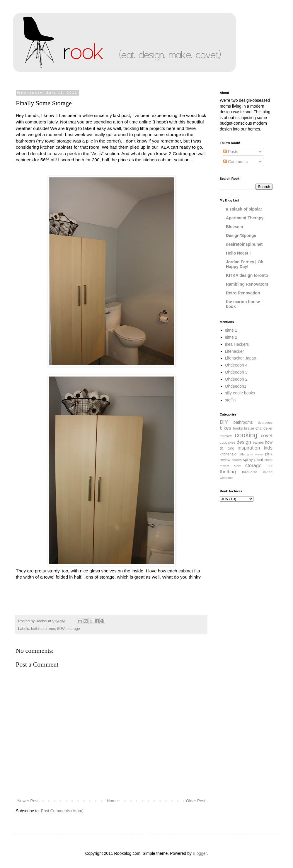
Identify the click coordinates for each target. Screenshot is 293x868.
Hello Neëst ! (238, 253)
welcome (226, 478)
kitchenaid (228, 454)
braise (249, 428)
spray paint (253, 460)
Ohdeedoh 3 (236, 372)
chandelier (264, 428)
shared (237, 460)
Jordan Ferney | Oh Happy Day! (245, 264)
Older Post (196, 801)
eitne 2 (231, 337)
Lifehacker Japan (241, 358)
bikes (225, 428)
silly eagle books (240, 393)
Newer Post (28, 801)
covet (267, 436)
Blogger (200, 853)
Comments (236, 162)
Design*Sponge (241, 235)
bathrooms (243, 422)
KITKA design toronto (247, 275)
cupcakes (228, 443)
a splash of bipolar (244, 209)
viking (268, 472)
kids (268, 448)
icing (231, 448)
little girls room (251, 454)
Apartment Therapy (245, 218)
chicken (226, 436)
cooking (246, 435)
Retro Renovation (243, 293)
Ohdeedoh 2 (236, 379)
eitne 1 (231, 330)
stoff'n (230, 400)
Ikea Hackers (237, 344)
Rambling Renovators (247, 284)
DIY (224, 422)
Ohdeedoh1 (236, 386)
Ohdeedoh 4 (236, 365)
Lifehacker (235, 351)
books (238, 428)
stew (237, 466)
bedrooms (265, 423)
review (225, 460)
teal (270, 466)
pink (269, 454)
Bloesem (234, 227)
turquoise (250, 472)
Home (112, 801)
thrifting (228, 472)
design (244, 442)
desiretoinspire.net (244, 244)
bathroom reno (43, 629)
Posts (231, 152)
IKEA (61, 629)
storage (74, 629)
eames (258, 443)
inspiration (249, 448)
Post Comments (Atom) (62, 811)
